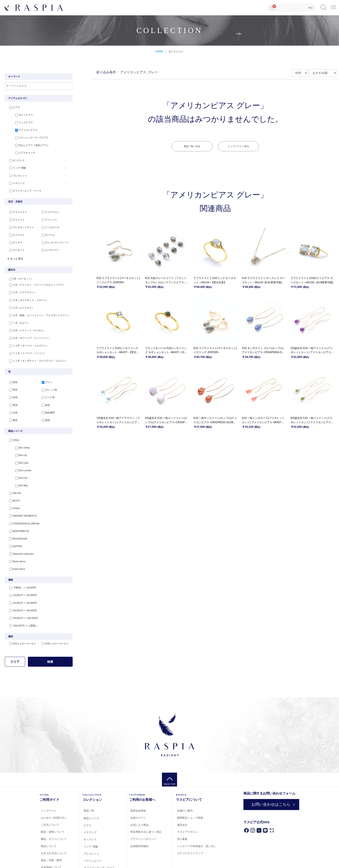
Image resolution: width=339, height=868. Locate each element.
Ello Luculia (18, 454)
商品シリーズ (91, 793)
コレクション (176, 51)
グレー (45, 371)
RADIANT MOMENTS (20, 496)
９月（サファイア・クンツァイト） (28, 328)
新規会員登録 (138, 786)
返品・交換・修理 (51, 835)
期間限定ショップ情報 (190, 793)
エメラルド (15, 228)
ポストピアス (19, 115)
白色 (11, 399)
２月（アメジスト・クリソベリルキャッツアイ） (35, 278)
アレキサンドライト (19, 221)
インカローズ (48, 221)
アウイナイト (16, 207)
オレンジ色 (47, 378)
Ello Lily (16, 440)
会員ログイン (138, 793)
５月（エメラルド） (19, 299)
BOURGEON (16, 518)
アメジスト (15, 214)
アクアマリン (48, 207)
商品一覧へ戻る (192, 146)
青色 (11, 392)
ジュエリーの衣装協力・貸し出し (197, 821)
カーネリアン (48, 242)
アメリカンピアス (22, 129)
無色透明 (46, 399)
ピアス (12, 107)
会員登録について (51, 842)
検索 (50, 637)
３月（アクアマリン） (21, 285)
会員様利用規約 (139, 821)
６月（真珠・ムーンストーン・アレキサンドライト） (37, 306)
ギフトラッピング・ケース (23, 185)
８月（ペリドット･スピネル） (25, 320)
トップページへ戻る (238, 146)
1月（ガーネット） (19, 271)
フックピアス (19, 122)
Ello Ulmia (18, 433)
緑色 (43, 392)
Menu (333, 6)
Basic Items (15, 539)
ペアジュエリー (93, 836)
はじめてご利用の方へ (54, 793)
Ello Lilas (17, 447)
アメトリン (47, 214)
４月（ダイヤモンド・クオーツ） (26, 292)
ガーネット (15, 242)
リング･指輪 (15, 164)
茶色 (11, 378)
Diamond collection (19, 532)
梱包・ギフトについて (54, 814)
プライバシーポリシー (143, 814)
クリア (15, 637)
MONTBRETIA (16, 511)
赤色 (11, 385)
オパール (46, 228)
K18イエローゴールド (53, 619)
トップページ (49, 786)
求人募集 (182, 814)
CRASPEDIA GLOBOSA (22, 504)
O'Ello (12, 426)
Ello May (17, 468)
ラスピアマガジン (187, 807)
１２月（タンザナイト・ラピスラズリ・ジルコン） (36, 349)
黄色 (43, 406)
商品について (49, 821)
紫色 (11, 406)
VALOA (13, 476)
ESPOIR (13, 525)
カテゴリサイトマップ (190, 828)
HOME (159, 51)
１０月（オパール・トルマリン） (26, 335)
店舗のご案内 (185, 786)
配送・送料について (53, 807)
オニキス (13, 235)
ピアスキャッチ (20, 150)
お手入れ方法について (54, 828)
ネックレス (15, 157)
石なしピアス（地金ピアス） (28, 143)
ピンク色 (46, 385)
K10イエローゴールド (20, 619)
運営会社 (182, 800)
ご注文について (50, 800)
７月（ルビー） (17, 314)
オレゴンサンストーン (53, 235)
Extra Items (15, 546)
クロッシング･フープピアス (27, 136)
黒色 (11, 371)
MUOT (12, 482)
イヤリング (15, 178)
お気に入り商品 (139, 800)
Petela (12, 490)
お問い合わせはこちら (269, 779)
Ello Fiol (16, 461)
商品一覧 (89, 786)
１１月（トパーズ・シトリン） (25, 342)
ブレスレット (16, 171)
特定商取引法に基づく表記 (146, 807)
